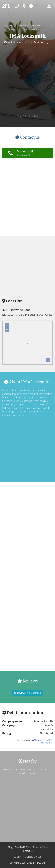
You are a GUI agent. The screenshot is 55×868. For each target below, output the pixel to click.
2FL (6, 6)
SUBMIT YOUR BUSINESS (27, 857)
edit (43, 743)
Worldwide (8, 25)
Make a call (25, 153)
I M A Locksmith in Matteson (34, 29)
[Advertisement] (27, 80)
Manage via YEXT (43, 740)
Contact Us (28, 851)
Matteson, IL (37, 25)
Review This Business (27, 693)
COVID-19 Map (23, 847)
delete (49, 743)
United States (23, 25)
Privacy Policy (40, 847)
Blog (10, 847)
